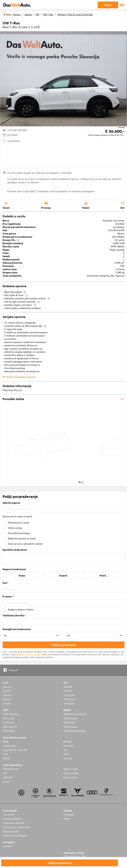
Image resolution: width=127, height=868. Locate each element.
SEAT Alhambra (11, 714)
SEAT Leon (8, 718)
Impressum (9, 814)
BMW (6, 742)
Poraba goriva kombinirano (17, 237)
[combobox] (63, 509)
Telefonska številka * (14, 615)
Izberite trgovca (11, 503)
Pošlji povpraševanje (60, 863)
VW (65, 750)
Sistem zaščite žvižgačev (15, 835)
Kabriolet (8, 777)
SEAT (66, 754)
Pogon (6, 250)
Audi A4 (7, 695)
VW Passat (69, 703)
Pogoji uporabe (11, 831)
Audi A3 (7, 691)
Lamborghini (10, 746)
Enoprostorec (71, 777)
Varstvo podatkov (12, 819)
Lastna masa (10, 269)
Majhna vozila (71, 769)
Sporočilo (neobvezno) (15, 550)
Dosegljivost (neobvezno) (17, 629)
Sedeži (6, 256)
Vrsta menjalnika (12, 276)
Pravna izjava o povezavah (16, 827)
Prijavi (108, 5)
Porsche (68, 758)
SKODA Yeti (69, 722)
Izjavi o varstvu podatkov (31, 654)
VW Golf (68, 687)
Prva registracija (12, 224)
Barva (6, 221)
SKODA (7, 758)
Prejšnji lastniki (11, 259)
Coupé (6, 782)
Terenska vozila (11, 769)
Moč (5, 230)
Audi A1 (7, 687)
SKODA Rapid (70, 727)
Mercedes (68, 746)
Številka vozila (11, 246)
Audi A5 (7, 699)
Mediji (67, 819)
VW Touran (69, 699)
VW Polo (68, 691)
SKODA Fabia (70, 718)
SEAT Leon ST (10, 727)
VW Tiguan (69, 695)
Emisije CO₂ (11, 240)
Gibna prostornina (12, 263)
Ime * (5, 583)
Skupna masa (10, 272)
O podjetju (69, 814)
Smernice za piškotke (14, 823)
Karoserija (8, 266)
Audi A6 (7, 703)
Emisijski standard (13, 243)
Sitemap (7, 846)
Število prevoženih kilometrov (19, 227)
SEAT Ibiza (8, 722)
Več (122, 399)
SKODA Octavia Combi (75, 714)
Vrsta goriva (9, 233)
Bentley (68, 742)
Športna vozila (71, 773)
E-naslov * (8, 596)
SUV (5, 773)
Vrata (6, 253)
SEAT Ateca (9, 731)
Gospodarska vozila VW (15, 750)
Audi (5, 754)
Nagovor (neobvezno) (14, 569)
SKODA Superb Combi (75, 731)
